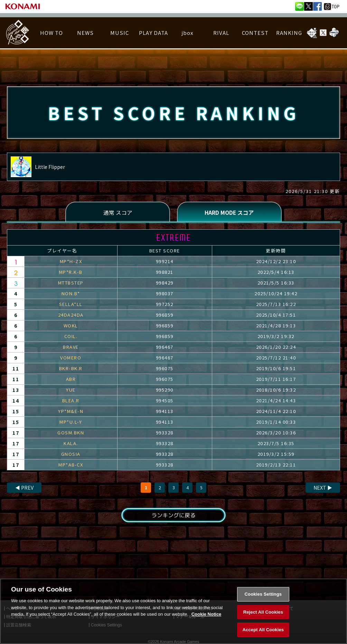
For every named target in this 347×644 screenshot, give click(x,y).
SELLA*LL (71, 305)
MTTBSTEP (71, 283)
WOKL (71, 326)
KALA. (71, 444)
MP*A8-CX (71, 465)
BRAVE (71, 348)
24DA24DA (71, 315)
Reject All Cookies (263, 627)
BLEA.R (71, 401)
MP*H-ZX (71, 262)
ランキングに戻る (173, 516)
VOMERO (71, 358)
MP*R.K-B (71, 273)
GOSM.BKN (71, 433)
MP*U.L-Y (71, 422)
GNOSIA (71, 455)
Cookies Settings (263, 609)
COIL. (71, 337)
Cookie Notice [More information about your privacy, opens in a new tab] (207, 629)
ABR (71, 380)
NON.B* (71, 294)
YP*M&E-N (71, 412)
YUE (71, 390)
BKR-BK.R (71, 369)
